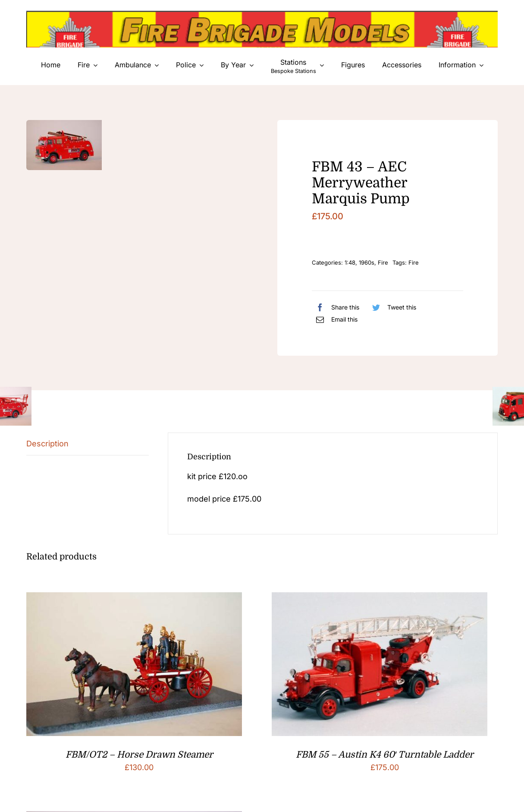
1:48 (350, 262)
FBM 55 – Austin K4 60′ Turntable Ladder (385, 755)
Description (47, 444)
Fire (383, 262)
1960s (367, 262)
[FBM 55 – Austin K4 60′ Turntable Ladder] (380, 599)
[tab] (88, 444)
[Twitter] (392, 307)
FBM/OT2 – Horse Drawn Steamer (139, 755)
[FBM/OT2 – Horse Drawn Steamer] (134, 599)
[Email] (335, 319)
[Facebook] (336, 307)
